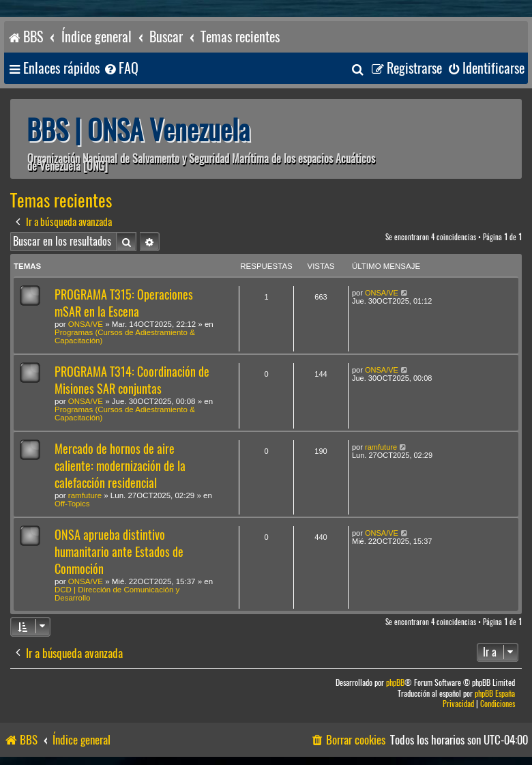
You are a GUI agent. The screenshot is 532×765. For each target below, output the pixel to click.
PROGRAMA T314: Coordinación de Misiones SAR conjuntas (132, 380)
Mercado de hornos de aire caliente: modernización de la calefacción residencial (120, 466)
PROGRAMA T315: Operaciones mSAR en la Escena (124, 303)
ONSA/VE (86, 324)
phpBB (395, 683)
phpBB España (495, 694)
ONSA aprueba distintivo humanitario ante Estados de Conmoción (119, 552)
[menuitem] (121, 69)
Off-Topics (72, 504)
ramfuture (85, 495)
